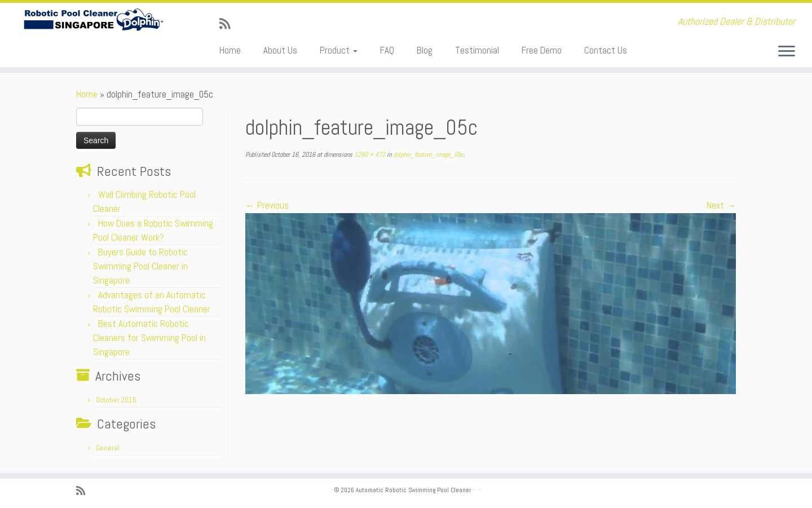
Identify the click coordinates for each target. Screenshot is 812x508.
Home (230, 50)
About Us (280, 50)
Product (339, 50)
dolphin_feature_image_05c (427, 154)
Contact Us (606, 50)
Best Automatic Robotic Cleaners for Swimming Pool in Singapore (149, 338)
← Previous (267, 205)
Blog (425, 50)
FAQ (387, 50)
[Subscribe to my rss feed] (228, 24)
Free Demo (542, 50)
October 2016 (116, 400)
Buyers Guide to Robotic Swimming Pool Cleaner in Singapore (140, 266)
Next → (721, 205)
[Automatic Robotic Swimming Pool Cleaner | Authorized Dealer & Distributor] (94, 20)
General (108, 448)
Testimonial (477, 50)
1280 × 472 (369, 154)
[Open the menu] (787, 52)
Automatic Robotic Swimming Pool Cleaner (414, 490)
